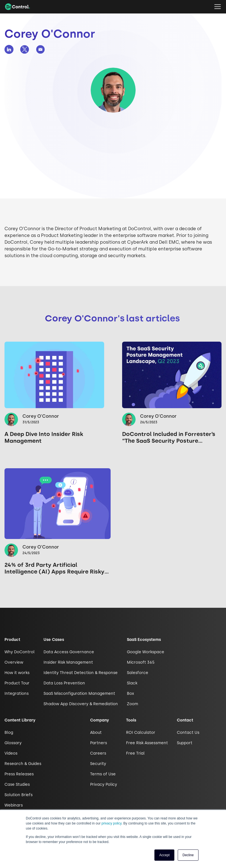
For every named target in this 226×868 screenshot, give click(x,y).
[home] (18, 7)
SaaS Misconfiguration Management (79, 694)
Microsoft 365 (141, 662)
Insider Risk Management (68, 662)
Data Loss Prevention (64, 683)
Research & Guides (23, 764)
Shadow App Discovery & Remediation (81, 704)
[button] (218, 7)
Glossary (13, 743)
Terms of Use (103, 774)
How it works (17, 673)
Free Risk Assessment (147, 743)
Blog (9, 733)
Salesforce (138, 673)
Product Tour (17, 683)
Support (185, 743)
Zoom (133, 704)
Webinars (14, 805)
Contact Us (188, 733)
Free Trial (135, 753)
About (96, 733)
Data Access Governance (69, 652)
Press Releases (19, 774)
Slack (132, 683)
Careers (98, 753)
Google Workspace (146, 652)
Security (98, 764)
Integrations (17, 694)
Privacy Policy (104, 784)
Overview (14, 662)
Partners (99, 743)
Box (130, 694)
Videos (11, 753)
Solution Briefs (19, 795)
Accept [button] (164, 855)
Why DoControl (20, 652)
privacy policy (112, 823)
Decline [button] (188, 855)
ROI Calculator (141, 733)
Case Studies (17, 784)
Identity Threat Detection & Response (81, 673)
